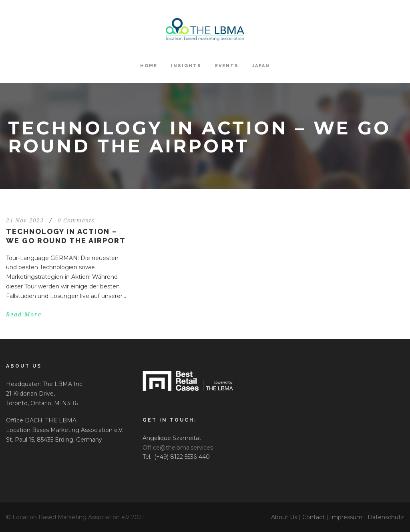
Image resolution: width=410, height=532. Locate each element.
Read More (24, 314)
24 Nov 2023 (25, 220)
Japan (261, 66)
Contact (314, 517)
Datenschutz (386, 517)
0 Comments (76, 220)
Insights (186, 66)
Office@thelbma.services (178, 448)
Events (227, 66)
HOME (149, 66)
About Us (284, 517)
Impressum (346, 517)
